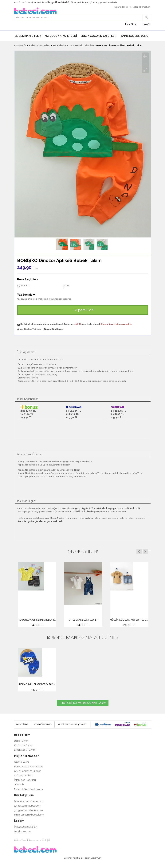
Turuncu (23, 286)
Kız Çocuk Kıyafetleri (61, 36)
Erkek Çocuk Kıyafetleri (99, 36)
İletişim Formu (22, 831)
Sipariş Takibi (121, 7)
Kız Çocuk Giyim (23, 745)
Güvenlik (19, 785)
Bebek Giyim (21, 741)
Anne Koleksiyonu (135, 36)
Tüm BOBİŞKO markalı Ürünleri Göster (83, 703)
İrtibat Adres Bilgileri (26, 827)
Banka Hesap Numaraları (28, 767)
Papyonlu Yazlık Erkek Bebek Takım (37, 620)
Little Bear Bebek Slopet (83, 620)
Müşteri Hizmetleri (140, 7)
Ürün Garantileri (23, 776)
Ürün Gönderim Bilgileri (28, 771)
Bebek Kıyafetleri (28, 36)
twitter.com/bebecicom (28, 806)
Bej (66, 286)
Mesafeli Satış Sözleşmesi (28, 789)
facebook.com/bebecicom (29, 801)
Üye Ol (146, 24)
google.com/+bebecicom (28, 810)
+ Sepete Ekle (83, 310)
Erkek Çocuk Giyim (25, 750)
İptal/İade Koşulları (25, 780)
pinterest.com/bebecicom (29, 815)
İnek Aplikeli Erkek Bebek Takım (37, 684)
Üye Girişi (131, 24)
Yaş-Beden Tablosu (31, 329)
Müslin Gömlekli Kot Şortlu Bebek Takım (129, 620)
